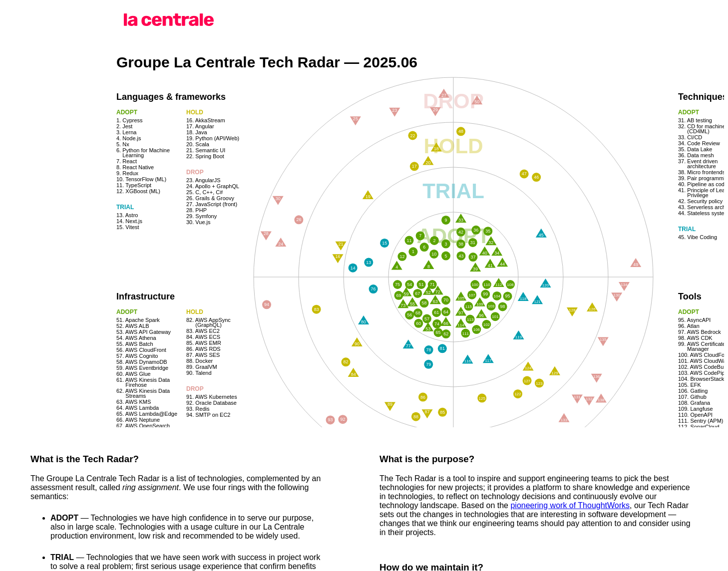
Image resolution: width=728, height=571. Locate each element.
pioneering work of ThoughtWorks (570, 505)
